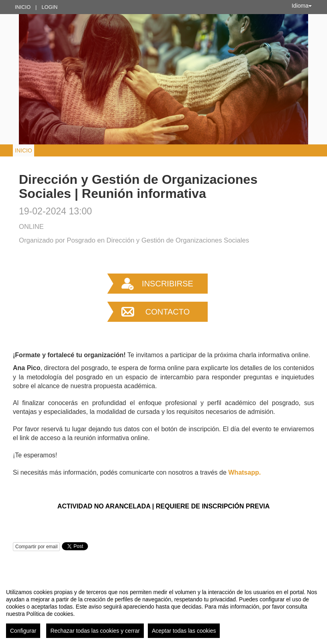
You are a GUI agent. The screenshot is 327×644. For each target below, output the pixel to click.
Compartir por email (36, 547)
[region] (163, 610)
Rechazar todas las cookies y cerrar (95, 631)
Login (49, 7)
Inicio (23, 7)
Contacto (168, 312)
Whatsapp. (244, 472)
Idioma (302, 6)
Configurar (23, 631)
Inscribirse (168, 284)
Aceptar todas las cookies (184, 631)
